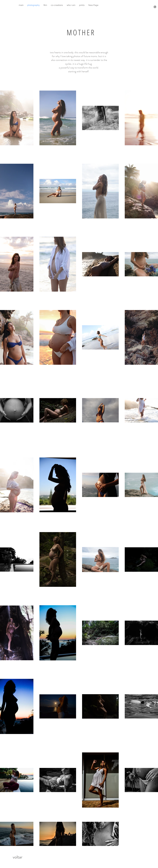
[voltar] (18, 857)
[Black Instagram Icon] (155, 7)
